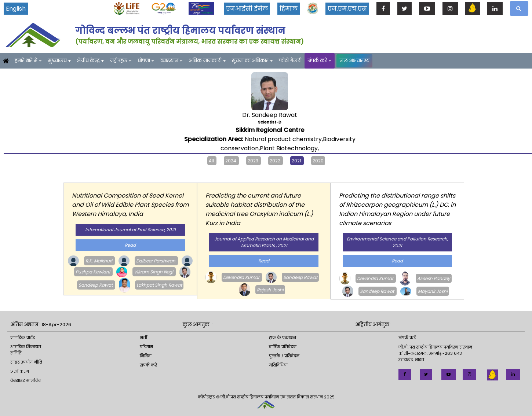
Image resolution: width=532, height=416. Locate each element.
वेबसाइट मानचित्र (25, 380)
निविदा (146, 356)
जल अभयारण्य (354, 61)
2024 (231, 161)
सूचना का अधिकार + (252, 61)
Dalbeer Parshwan (156, 261)
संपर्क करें (148, 365)
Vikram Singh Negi (154, 272)
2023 (254, 161)
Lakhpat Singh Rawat (159, 285)
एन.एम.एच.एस (347, 9)
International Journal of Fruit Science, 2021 (130, 230)
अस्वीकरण (20, 371)
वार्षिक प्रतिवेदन (283, 347)
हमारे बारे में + (28, 61)
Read (130, 245)
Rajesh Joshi (270, 290)
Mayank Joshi (433, 291)
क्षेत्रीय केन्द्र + (91, 61)
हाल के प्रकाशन (283, 338)
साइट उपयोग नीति (26, 362)
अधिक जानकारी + (207, 61)
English (16, 9)
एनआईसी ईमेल (247, 9)
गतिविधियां (278, 365)
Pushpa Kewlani (93, 272)
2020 (318, 161)
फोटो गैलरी (290, 61)
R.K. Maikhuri (99, 261)
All (212, 161)
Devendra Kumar (242, 277)
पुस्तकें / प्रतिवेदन (284, 356)
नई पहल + (121, 61)
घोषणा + (146, 61)
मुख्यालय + (59, 61)
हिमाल (289, 9)
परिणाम (146, 347)
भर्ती (143, 338)
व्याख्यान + (172, 61)
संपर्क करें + (320, 61)
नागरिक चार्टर (23, 338)
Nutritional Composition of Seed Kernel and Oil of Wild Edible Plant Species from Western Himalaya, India (130, 205)
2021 (297, 161)
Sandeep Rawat (96, 285)
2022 (276, 161)
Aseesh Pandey (434, 278)
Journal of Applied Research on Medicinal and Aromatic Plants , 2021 (264, 242)
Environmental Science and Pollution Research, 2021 (397, 242)
